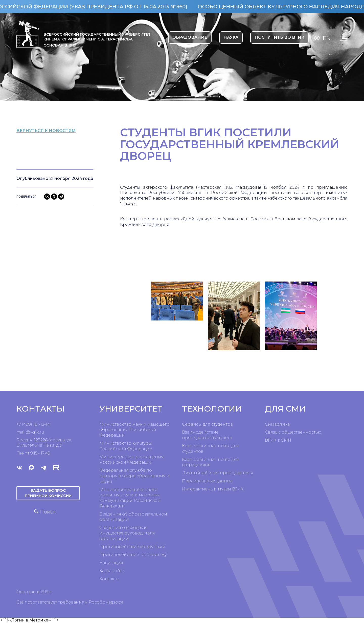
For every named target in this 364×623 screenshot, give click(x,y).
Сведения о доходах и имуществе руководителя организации (127, 533)
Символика (277, 424)
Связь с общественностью (293, 432)
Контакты (109, 579)
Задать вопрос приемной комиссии (48, 493)
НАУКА (231, 37)
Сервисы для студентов (207, 424)
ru (42, 432)
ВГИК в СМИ (278, 440)
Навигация (111, 563)
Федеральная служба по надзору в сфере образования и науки (134, 476)
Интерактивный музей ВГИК (213, 489)
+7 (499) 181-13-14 (33, 424)
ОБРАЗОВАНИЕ (190, 37)
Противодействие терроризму (133, 555)
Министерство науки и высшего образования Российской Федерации (134, 430)
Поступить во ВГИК (279, 37)
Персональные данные (207, 481)
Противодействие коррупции (132, 547)
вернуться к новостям (56, 130)
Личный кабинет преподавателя (218, 473)
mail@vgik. (28, 432)
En (327, 38)
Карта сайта (112, 571)
